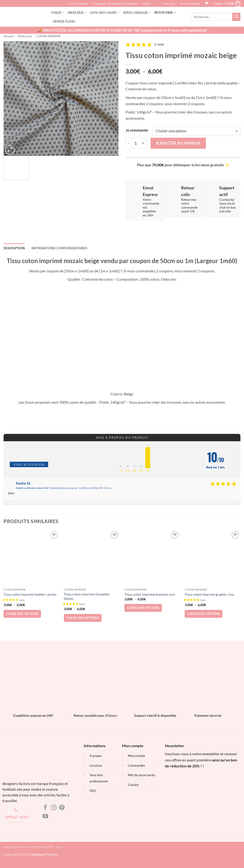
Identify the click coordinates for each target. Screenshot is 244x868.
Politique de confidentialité (28, 847)
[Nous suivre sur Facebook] (45, 808)
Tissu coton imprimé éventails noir (150, 594)
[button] (190, 4)
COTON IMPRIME (49, 36)
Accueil (8, 36)
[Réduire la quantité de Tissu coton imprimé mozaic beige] (128, 143)
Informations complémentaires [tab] (59, 248)
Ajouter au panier (178, 143)
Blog (148, 3)
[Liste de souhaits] (207, 3)
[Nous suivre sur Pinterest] (62, 808)
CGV (59, 847)
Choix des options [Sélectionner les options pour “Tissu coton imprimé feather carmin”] (22, 614)
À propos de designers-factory (115, 4)
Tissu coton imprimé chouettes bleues (87, 596)
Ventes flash (64, 21)
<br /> (195, 788)
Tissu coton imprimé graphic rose (209, 594)
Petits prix (165, 12)
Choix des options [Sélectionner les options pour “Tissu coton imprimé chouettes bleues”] (83, 618)
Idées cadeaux (137, 12)
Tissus (58, 12)
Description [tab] (14, 248)
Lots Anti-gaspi (105, 12)
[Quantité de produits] (136, 143)
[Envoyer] (236, 17)
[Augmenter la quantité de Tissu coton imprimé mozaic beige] (143, 143)
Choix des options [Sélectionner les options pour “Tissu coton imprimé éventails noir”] (143, 608)
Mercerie (77, 12)
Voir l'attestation (29, 464)
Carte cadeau (78, 4)
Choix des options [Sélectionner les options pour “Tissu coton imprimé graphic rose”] (203, 614)
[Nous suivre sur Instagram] (54, 808)
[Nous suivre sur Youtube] (45, 817)
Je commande (137, 130)
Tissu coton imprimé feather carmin (30, 594)
